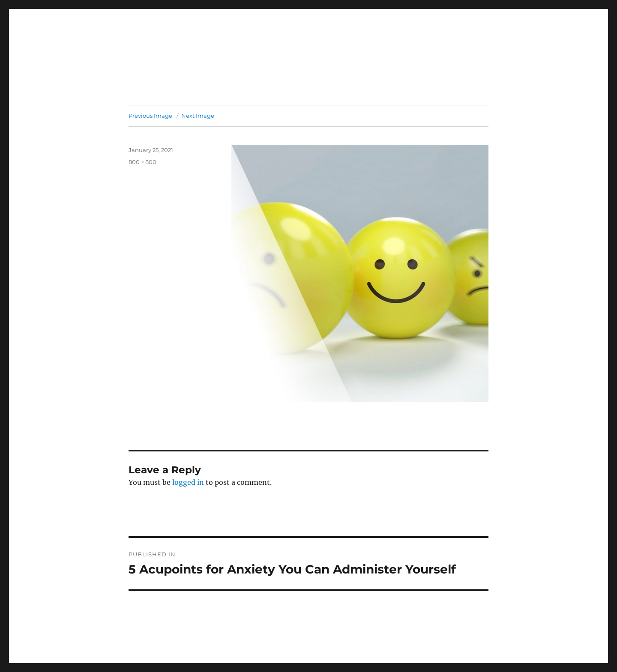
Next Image (198, 116)
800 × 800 (142, 162)
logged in (188, 482)
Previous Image (150, 116)
